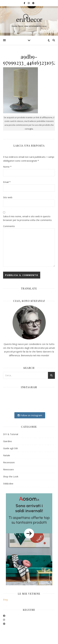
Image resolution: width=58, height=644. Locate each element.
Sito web (8, 197)
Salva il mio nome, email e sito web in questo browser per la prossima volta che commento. (28, 218)
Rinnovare (8, 469)
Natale (7, 455)
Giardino (8, 441)
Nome (7, 167)
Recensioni (9, 462)
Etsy (5, 600)
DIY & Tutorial (11, 434)
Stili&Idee (8, 483)
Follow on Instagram (30, 415)
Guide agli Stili (10, 448)
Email (7, 182)
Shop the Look (11, 476)
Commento (9, 226)
